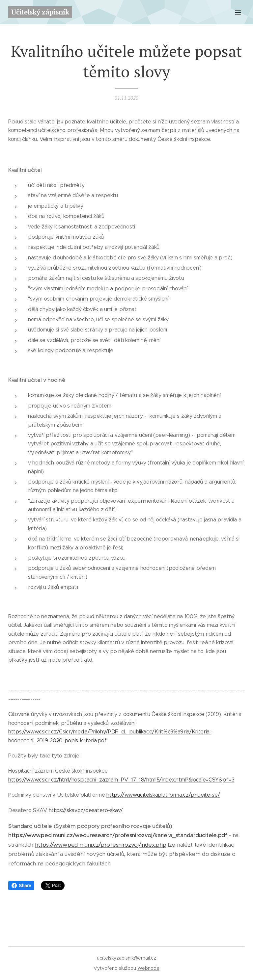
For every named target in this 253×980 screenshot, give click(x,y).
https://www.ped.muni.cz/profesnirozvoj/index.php (101, 845)
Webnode (148, 968)
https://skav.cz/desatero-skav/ (86, 810)
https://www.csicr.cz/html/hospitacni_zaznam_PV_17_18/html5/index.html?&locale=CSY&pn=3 (121, 780)
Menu (238, 13)
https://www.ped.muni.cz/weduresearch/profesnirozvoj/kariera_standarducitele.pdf (118, 835)
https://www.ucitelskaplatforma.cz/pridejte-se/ (163, 795)
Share (21, 886)
